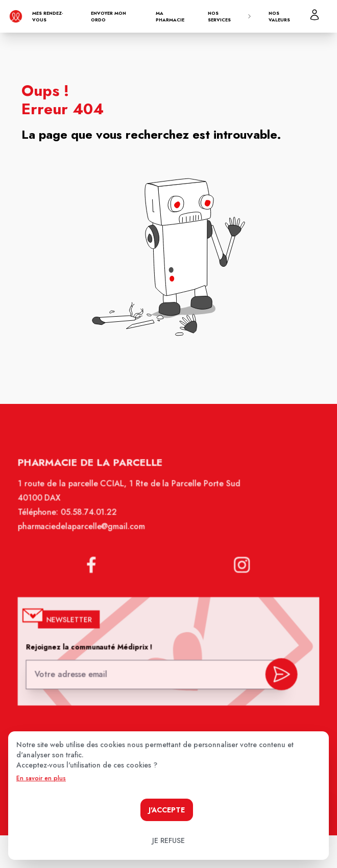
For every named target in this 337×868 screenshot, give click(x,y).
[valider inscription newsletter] (279, 674)
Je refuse (168, 840)
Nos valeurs (279, 17)
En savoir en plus (41, 778)
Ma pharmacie (170, 17)
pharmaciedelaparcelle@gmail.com (83, 532)
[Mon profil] (315, 15)
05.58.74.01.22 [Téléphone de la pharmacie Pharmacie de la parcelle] (91, 519)
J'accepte (167, 810)
